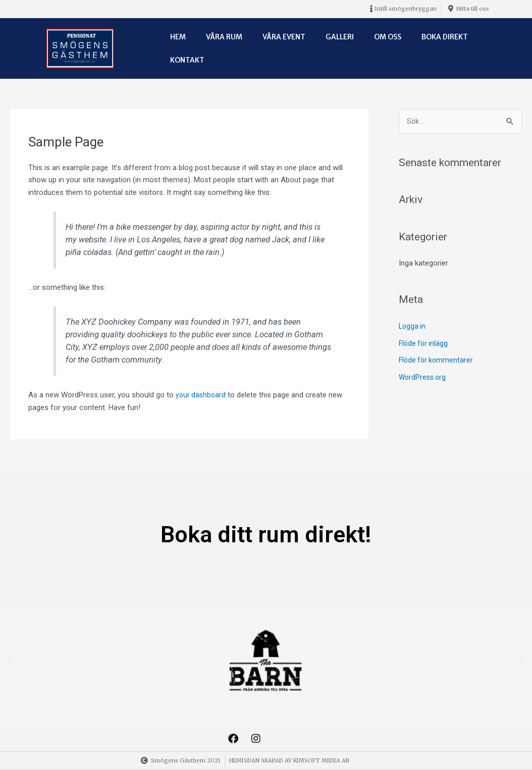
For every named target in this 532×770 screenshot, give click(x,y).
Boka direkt (445, 37)
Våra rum (224, 37)
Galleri (340, 37)
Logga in (413, 327)
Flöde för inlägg (424, 344)
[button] (10, 660)
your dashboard (202, 395)
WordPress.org (423, 378)
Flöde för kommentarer (437, 361)
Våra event (284, 37)
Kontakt (187, 60)
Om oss (388, 37)
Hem (178, 37)
